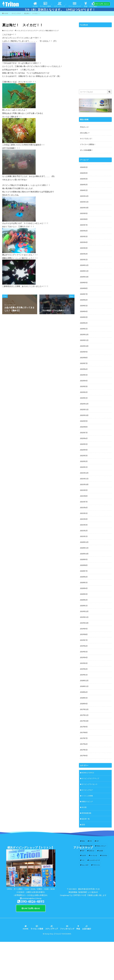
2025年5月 (84, 237)
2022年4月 (84, 450)
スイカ (18, 31)
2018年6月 (84, 692)
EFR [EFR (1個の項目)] (91, 841)
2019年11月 (84, 617)
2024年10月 (84, 277)
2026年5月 (84, 167)
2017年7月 (84, 739)
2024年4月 (84, 312)
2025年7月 (84, 225)
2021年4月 (84, 519)
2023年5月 (84, 375)
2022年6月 (84, 439)
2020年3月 (84, 594)
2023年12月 (84, 335)
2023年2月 (84, 392)
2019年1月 (84, 675)
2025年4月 (84, 242)
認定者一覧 (86, 819)
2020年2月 (84, 600)
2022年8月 (84, 427)
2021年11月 (84, 479)
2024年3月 (84, 317)
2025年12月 (84, 196)
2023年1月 (84, 398)
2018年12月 (84, 681)
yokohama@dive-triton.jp (32, 936)
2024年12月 (84, 265)
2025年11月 (84, 202)
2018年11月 (84, 687)
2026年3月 (84, 179)
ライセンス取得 (45, 5)
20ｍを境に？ (85, 133)
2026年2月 (84, 185)
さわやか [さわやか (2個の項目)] (105, 856)
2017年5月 (84, 750)
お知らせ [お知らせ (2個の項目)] (92, 851)
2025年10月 (84, 208)
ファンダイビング (75, 5)
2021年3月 (84, 525)
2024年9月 (84, 283)
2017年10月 (84, 721)
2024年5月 (84, 306)
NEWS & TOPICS (88, 773)
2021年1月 (84, 537)
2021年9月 (84, 490)
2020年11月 (84, 548)
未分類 (84, 808)
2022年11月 (84, 410)
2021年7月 (84, 502)
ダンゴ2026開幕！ (87, 150)
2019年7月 (84, 641)
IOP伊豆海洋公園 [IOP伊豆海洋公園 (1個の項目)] (87, 846)
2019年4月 (84, 658)
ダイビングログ (16, 13)
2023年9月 (84, 352)
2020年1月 (84, 606)
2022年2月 (84, 462)
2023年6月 (84, 369)
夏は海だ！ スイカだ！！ (32, 13)
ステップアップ (60, 5)
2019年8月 (84, 635)
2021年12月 (84, 473)
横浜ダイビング (54, 31)
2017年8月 (84, 733)
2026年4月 (84, 173)
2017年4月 (84, 756)
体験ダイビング (87, 802)
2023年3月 (84, 387)
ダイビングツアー (33, 31)
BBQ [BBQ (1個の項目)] (83, 841)
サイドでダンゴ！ (86, 139)
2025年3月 (84, 248)
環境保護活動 (87, 814)
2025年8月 (84, 219)
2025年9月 (84, 213)
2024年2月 (84, 323)
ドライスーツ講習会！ (88, 144)
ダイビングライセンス (90, 785)
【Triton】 (57, 971)
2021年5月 (84, 514)
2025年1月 (84, 260)
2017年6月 (84, 744)
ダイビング (24, 31)
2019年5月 (84, 652)
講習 (83, 825)
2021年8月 (84, 496)
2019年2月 (84, 669)
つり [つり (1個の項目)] (83, 861)
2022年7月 (84, 433)
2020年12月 (84, 542)
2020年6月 (84, 577)
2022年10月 (84, 415)
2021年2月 (84, 531)
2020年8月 (84, 566)
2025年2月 (84, 254)
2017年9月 (84, 727)
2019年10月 (84, 623)
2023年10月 (84, 346)
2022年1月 (84, 467)
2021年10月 (84, 485)
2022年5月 (84, 444)
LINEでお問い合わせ (102, 4)
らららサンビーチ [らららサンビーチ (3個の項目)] (95, 861)
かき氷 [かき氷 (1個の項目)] (84, 856)
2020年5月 (84, 583)
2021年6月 (84, 508)
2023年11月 (84, 340)
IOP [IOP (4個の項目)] (98, 841)
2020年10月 (84, 554)
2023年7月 (84, 364)
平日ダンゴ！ (85, 127)
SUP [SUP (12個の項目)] (83, 851)
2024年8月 (84, 289)
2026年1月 (84, 190)
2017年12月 (84, 710)
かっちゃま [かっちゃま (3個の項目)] (94, 856)
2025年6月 (84, 231)
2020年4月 (84, 589)
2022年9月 (84, 421)
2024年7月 (84, 294)
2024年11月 (84, 271)
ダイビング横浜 (44, 31)
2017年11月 (84, 716)
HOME (35, 5)
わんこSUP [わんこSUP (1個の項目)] (85, 865)
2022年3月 (84, 456)
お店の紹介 (93, 5)
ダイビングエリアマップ (90, 779)
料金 (86, 5)
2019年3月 (84, 664)
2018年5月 (84, 698)
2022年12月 (84, 404)
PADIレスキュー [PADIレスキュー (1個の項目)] (101, 846)
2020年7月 (84, 571)
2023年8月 (84, 358)
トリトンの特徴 (87, 796)
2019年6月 (84, 646)
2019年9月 (84, 629)
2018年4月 (84, 704)
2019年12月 (84, 612)
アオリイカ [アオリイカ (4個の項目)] (96, 865)
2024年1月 (84, 329)
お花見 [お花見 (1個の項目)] (101, 851)
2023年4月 (84, 381)
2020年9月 (84, 560)
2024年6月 (84, 300)
